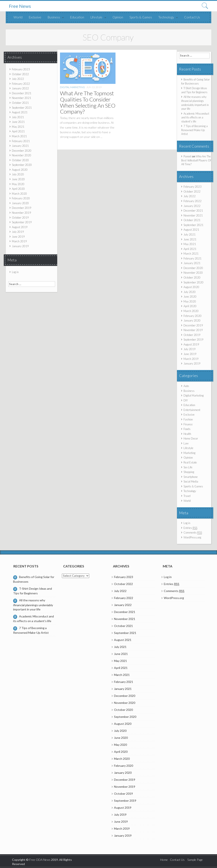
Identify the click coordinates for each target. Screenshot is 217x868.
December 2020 (22, 151)
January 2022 (20, 88)
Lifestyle (96, 17)
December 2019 (22, 208)
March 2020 (19, 194)
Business (54, 17)
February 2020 (21, 198)
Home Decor (191, 438)
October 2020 (20, 160)
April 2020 (18, 189)
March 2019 (19, 241)
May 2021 (18, 127)
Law (186, 443)
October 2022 (20, 74)
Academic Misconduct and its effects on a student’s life (195, 117)
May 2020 (18, 184)
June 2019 (18, 237)
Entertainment (192, 410)
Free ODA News (40, 860)
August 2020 (20, 170)
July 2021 (18, 117)
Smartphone (191, 477)
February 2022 (21, 84)
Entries (190, 528)
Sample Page (195, 860)
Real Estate (190, 462)
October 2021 (20, 103)
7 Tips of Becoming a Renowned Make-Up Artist (194, 130)
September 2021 (22, 108)
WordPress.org (192, 537)
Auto (186, 386)
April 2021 (18, 131)
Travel (187, 496)
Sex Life (188, 467)
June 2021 (18, 122)
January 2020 (20, 203)
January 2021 (20, 146)
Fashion (188, 419)
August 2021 (20, 112)
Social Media (191, 481)
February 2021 (21, 141)
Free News (20, 6)
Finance (188, 424)
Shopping (189, 472)
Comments (193, 533)
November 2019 (22, 213)
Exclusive (35, 17)
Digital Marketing (72, 87)
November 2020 (22, 155)
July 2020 (18, 174)
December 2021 (22, 93)
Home (164, 860)
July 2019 (18, 232)
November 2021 (22, 98)
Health (187, 434)
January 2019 (20, 246)
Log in (15, 272)
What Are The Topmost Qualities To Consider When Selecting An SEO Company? (88, 102)
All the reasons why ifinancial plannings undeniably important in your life (33, 605)
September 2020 (22, 165)
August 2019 (20, 227)
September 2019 (22, 222)
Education (77, 17)
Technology (166, 17)
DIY (186, 400)
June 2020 (18, 179)
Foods (187, 429)
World (18, 17)
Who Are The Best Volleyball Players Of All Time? (196, 160)
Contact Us (192, 17)
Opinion (118, 17)
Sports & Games (141, 17)
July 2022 (18, 79)
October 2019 (20, 218)
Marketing (189, 453)
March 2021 (19, 136)
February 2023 (21, 69)
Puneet (187, 156)
